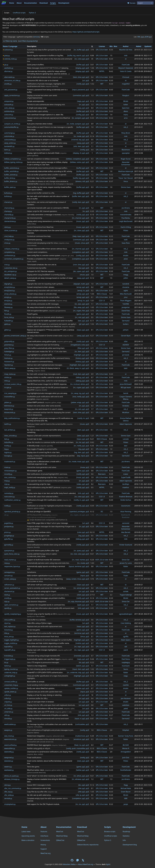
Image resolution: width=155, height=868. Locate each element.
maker (126, 474)
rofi (84, 181)
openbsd (73, 512)
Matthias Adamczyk (126, 171)
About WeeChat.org (86, 864)
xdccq (7, 785)
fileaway (8, 307)
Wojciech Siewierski (126, 68)
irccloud (77, 384)
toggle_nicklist (11, 643)
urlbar (8, 695)
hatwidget (9, 351)
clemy (7, 227)
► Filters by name (10, 41)
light (108, 864)
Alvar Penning (126, 512)
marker (82, 560)
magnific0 (126, 84)
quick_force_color (12, 554)
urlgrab (8, 702)
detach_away (10, 278)
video (79, 484)
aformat (8, 71)
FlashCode (126, 65)
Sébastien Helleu (69, 864)
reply (79, 101)
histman (8, 358)
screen (74, 579)
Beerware (102, 474)
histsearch (9, 362)
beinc (7, 150)
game (79, 314)
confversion (10, 255)
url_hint (8, 705)
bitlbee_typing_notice (13, 162)
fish (7, 311)
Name (5, 46)
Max (115, 46)
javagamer (126, 307)
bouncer (78, 601)
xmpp (79, 402)
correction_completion (14, 259)
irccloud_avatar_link (13, 384)
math (83, 284)
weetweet (9, 770)
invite (72, 124)
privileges (81, 512)
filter (80, 348)
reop (7, 563)
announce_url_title (12, 80)
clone (79, 230)
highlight (78, 355)
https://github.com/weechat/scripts (86, 32)
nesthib (126, 685)
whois (83, 384)
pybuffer (9, 539)
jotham (126, 330)
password (81, 90)
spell (80, 605)
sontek (126, 591)
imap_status (10, 374)
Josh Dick (126, 758)
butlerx (126, 324)
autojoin (78, 118)
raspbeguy (126, 662)
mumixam (126, 666)
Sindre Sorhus (126, 500)
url (84, 80)
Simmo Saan (126, 187)
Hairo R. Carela (126, 71)
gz (142, 37)
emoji (79, 287)
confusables (80, 724)
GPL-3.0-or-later (102, 50)
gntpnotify (9, 341)
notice (79, 162)
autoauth (9, 105)
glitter (8, 330)
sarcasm (8, 576)
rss (80, 745)
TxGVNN (126, 304)
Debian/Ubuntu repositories (88, 845)
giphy (7, 324)
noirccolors (9, 497)
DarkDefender (126, 770)
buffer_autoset (11, 175)
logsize (8, 452)
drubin (126, 255)
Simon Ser (126, 560)
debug (79, 377)
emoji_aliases (10, 294)
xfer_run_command (13, 788)
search (79, 55)
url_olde (8, 708)
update (79, 688)
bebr (126, 368)
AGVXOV (126, 345)
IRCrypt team (126, 387)
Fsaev (126, 576)
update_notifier (11, 688)
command (77, 240)
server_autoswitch (12, 588)
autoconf (9, 115)
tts (6, 662)
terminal (78, 566)
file (75, 307)
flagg (126, 785)
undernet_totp (11, 672)
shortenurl (9, 591)
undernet (74, 672)
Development (64, 3)
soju (7, 601)
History (43, 845)
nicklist (79, 643)
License (102, 46)
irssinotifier (10, 397)
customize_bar (11, 268)
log (74, 55)
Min (111, 46)
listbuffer (9, 442)
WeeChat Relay (62, 836)
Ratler (126, 566)
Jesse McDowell (126, 384)
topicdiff (8, 647)
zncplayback (10, 804)
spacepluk (126, 153)
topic (79, 647)
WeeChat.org (46, 853)
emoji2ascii (10, 291)
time (80, 77)
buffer (79, 50)
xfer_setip (9, 795)
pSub (126, 259)
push (74, 748)
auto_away (9, 108)
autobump (9, 111)
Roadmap (126, 832)
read (77, 560)
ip (81, 795)
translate (9, 656)
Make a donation (28, 840)
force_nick (9, 317)
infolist (8, 377)
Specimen (126, 108)
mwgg (126, 275)
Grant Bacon (126, 792)
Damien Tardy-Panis (126, 736)
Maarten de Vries (126, 50)
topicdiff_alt (10, 650)
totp (80, 672)
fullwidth (9, 321)
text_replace (10, 626)
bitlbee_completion (13, 159)
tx (126, 585)
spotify (8, 608)
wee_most (9, 736)
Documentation (31, 3)
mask (79, 462)
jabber (8, 402)
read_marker (10, 560)
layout (72, 566)
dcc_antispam (10, 271)
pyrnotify (9, 545)
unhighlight (10, 676)
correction (77, 95)
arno (126, 118)
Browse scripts (110, 832)
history (79, 358)
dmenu (79, 181)
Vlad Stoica (126, 659)
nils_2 (126, 127)
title (7, 633)
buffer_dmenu (11, 181)
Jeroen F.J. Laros (126, 563)
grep (7, 55)
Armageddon (126, 752)
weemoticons (10, 739)
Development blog (130, 845)
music (79, 221)
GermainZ (126, 321)
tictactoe (9, 630)
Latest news (26, 832)
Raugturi (126, 95)
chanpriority (10, 218)
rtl (81, 153)
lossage (8, 456)
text (80, 321)
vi (81, 719)
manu (126, 115)
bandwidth (9, 146)
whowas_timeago (12, 779)
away (79, 108)
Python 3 (32, 13)
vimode (8, 719)
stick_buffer (10, 620)
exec (80, 304)
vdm (7, 715)
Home (12, 3)
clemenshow (10, 221)
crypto (79, 311)
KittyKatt (126, 730)
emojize (8, 301)
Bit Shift (126, 745)
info (76, 146)
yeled (126, 708)
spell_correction (11, 605)
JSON (147, 37)
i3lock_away (10, 368)
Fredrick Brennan (126, 497)
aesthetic (9, 68)
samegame (10, 572)
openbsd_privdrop (12, 512)
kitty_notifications (12, 418)
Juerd (126, 650)
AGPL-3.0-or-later (102, 560)
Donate (131, 3)
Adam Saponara (126, 424)
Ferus (126, 181)
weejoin (8, 730)
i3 (68, 368)
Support (44, 849)
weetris (8, 767)
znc (80, 804)
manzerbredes (126, 215)
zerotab (8, 798)
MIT (102, 84)
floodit (8, 314)
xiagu (126, 676)
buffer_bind (10, 178)
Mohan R (126, 748)
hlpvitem (9, 365)
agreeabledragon (126, 614)
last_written (10, 430)
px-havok (126, 355)
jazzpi (126, 804)
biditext (8, 153)
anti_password (11, 90)
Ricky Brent (126, 133)
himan (8, 355)
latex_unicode (11, 436)
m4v (126, 55)
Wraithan (126, 412)
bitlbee (69, 159)
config (79, 115)
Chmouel (126, 77)
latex (79, 436)
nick (80, 317)
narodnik (126, 284)
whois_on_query (11, 776)
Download (44, 3)
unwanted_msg (11, 685)
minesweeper (10, 471)
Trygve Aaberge (126, 595)
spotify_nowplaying (13, 614)
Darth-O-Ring (126, 227)
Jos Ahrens (126, 208)
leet (7, 439)
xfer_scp (8, 792)
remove (36, 37)
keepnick (9, 409)
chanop (8, 211)
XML (139, 37)
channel (75, 140)
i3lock (72, 368)
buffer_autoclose (12, 168)
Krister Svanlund (126, 545)
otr (6, 515)
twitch (8, 666)
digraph (8, 284)
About (19, 3)
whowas (78, 779)
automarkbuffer (11, 127)
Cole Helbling (126, 623)
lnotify (8, 446)
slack (7, 595)
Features (44, 832)
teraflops (126, 484)
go (6, 65)
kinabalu (126, 406)
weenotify (9, 752)
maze (7, 467)
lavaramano (126, 506)
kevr (126, 446)
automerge (10, 133)
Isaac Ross (126, 243)
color (80, 59)
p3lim (126, 278)
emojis (8, 297)
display (79, 68)
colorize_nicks (11, 59)
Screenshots (45, 840)
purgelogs (9, 536)
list (80, 442)
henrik (126, 393)
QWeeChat (60, 840)
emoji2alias (10, 287)
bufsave (8, 193)
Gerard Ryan (126, 336)
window (78, 620)
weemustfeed (10, 745)
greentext (9, 345)
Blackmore (126, 150)
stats (79, 761)
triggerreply (10, 659)
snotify (8, 598)
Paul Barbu (126, 218)
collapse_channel (12, 249)
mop (7, 481)
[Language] (145, 3)
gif (80, 324)
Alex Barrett (126, 532)
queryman (9, 551)
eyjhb (126, 291)
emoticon (78, 739)
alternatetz (9, 77)
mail (75, 374)
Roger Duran (126, 159)
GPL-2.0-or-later (102, 105)
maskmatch (10, 462)
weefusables (10, 724)
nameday (9, 493)
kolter (126, 105)
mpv (7, 484)
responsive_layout (12, 566)
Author (126, 46)
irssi (75, 397)
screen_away (10, 579)
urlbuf (8, 698)
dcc (75, 271)
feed (76, 745)
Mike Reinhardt (126, 294)
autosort (9, 50)
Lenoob (126, 439)
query (79, 551)
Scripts (53, 3)
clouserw (126, 287)
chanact (8, 202)
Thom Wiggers (126, 301)
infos (7, 381)
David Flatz (126, 311)
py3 (87, 50)
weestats (9, 761)
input (75, 90)
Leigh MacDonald (126, 221)
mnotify (8, 474)
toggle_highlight (12, 640)
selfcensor (9, 585)
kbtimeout (9, 406)
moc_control (10, 477)
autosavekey (10, 140)
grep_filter (9, 348)
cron (7, 265)
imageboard (76, 345)
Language (13, 46)
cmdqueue (9, 240)
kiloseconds (10, 412)
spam (79, 271)
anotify (8, 84)
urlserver (9, 712)
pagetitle (9, 523)
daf (126, 647)
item (75, 77)
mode (79, 136)
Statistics (126, 836)
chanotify (9, 215)
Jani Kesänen (126, 698)
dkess (126, 111)
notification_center (12, 500)
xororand (126, 523)
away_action (10, 143)
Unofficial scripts (19, 13)
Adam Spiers (126, 640)
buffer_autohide (11, 171)
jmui (126, 297)
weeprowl (9, 758)
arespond (9, 101)
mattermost (80, 736)
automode (9, 136)
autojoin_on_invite (12, 124)
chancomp (9, 208)
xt (126, 59)
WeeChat (60, 832)
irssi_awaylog (10, 393)
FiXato (126, 230)
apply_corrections (12, 95)
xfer (80, 788)
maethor (126, 487)
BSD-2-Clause (102, 294)
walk (126, 240)
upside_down (10, 692)
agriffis (126, 637)
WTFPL (102, 71)
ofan (126, 341)
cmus (7, 243)
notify (79, 84)
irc (75, 50)
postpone (9, 526)
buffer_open (10, 187)
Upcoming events (28, 836)
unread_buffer (11, 682)
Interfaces (44, 836)
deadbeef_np (10, 275)
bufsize (8, 196)
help (75, 236)
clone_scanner (11, 230)
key (80, 140)
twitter (79, 770)
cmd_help (9, 236)
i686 (126, 798)
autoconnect (10, 118)
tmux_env (9, 637)
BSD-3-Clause (102, 439)
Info (124, 840)
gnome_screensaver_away (15, 336)
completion (77, 159)
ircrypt (8, 387)
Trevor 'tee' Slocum (126, 178)
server (79, 588)
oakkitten (126, 705)
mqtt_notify (10, 487)
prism (7, 532)
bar (80, 268)
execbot (8, 304)
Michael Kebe (126, 788)
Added (139, 46)
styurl (7, 623)
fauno (126, 669)
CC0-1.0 (102, 301)
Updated (148, 46)
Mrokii (126, 101)
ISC (102, 512)
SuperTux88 (126, 477)
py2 (84, 50)
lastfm (8, 424)
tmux (79, 579)
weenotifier (10, 748)
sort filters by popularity (28, 41)
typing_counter (11, 669)
